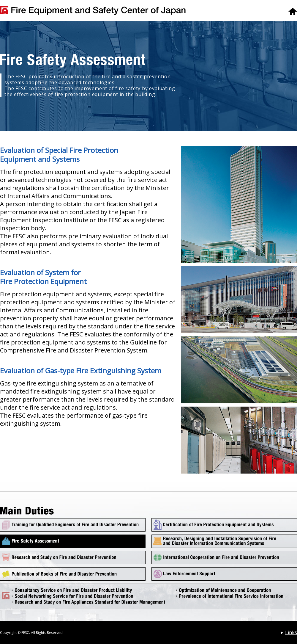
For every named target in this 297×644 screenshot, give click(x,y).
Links (291, 632)
